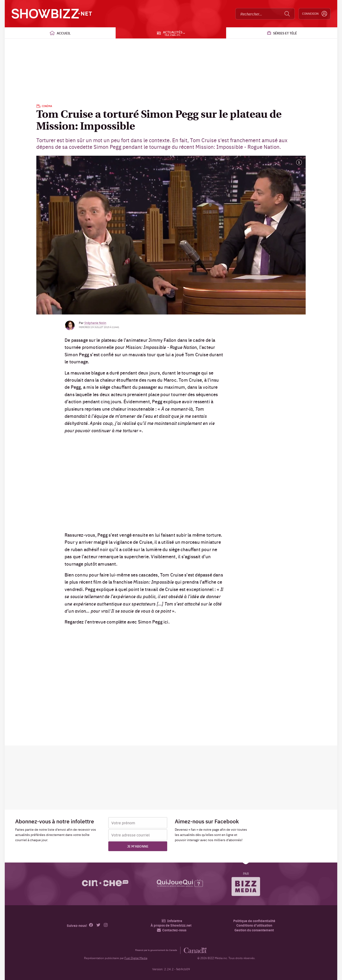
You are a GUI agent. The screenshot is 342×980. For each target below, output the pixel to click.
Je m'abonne (138, 846)
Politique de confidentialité (254, 921)
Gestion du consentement (254, 930)
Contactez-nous (172, 930)
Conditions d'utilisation (254, 925)
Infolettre (172, 921)
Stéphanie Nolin (95, 323)
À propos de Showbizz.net (171, 925)
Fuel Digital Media (136, 958)
